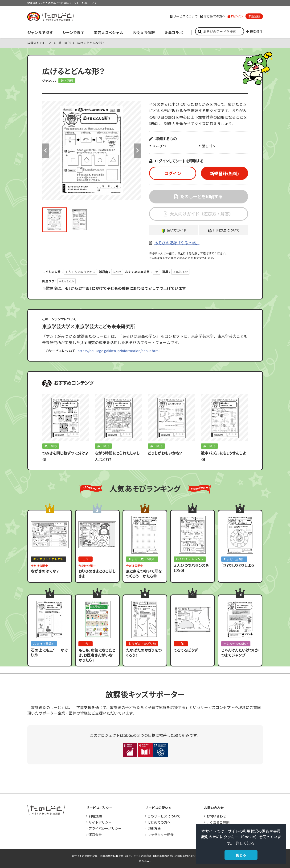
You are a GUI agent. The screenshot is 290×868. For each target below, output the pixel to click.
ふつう (117, 272)
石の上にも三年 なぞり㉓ (49, 652)
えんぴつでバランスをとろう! (191, 568)
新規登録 (254, 16)
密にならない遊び (236, 644)
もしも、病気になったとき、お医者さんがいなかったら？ (97, 655)
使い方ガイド (177, 230)
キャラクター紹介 (161, 834)
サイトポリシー (100, 822)
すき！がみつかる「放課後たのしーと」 (51, 17)
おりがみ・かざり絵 (142, 644)
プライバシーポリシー (105, 828)
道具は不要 (180, 272)
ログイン (235, 16)
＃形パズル (67, 281)
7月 (156, 272)
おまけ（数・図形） (142, 559)
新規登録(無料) (224, 173)
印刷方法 (154, 828)
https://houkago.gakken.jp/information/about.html (118, 351)
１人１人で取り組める (80, 272)
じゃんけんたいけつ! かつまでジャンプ (240, 652)
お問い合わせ (216, 816)
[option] (92, 151)
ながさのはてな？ (45, 571)
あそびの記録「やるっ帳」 (177, 243)
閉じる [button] (241, 855)
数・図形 (65, 43)
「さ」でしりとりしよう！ (239, 565)
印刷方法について (226, 230)
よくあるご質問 (218, 822)
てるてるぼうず (186, 650)
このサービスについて (164, 816)
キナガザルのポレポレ (49, 559)
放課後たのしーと (40, 43)
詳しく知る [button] (245, 843)
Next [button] (138, 151)
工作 (86, 559)
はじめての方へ (213, 16)
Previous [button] (46, 151)
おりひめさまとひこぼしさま (97, 573)
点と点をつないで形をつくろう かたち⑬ (144, 573)
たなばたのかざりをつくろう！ (144, 652)
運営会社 (95, 834)
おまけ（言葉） (234, 559)
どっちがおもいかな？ (165, 453)
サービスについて (184, 16)
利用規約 (95, 816)
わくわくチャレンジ (190, 559)
